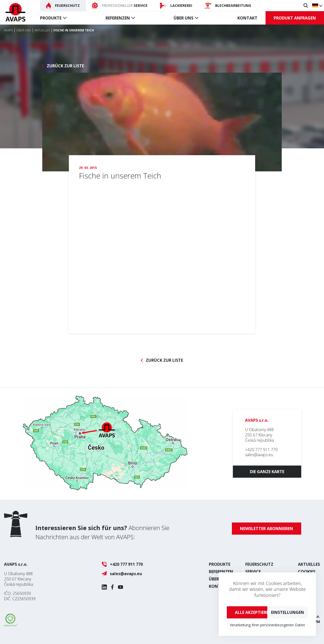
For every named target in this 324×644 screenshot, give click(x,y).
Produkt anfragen (295, 18)
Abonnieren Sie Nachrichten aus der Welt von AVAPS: (102, 532)
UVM (316, 622)
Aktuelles (309, 564)
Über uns (184, 18)
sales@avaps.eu (259, 455)
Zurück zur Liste (65, 66)
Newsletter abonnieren (267, 529)
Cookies (307, 572)
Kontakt (247, 18)
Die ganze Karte (267, 472)
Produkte (51, 18)
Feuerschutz (259, 564)
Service (253, 572)
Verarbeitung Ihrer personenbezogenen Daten (267, 625)
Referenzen (118, 18)
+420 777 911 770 (261, 450)
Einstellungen (288, 612)
